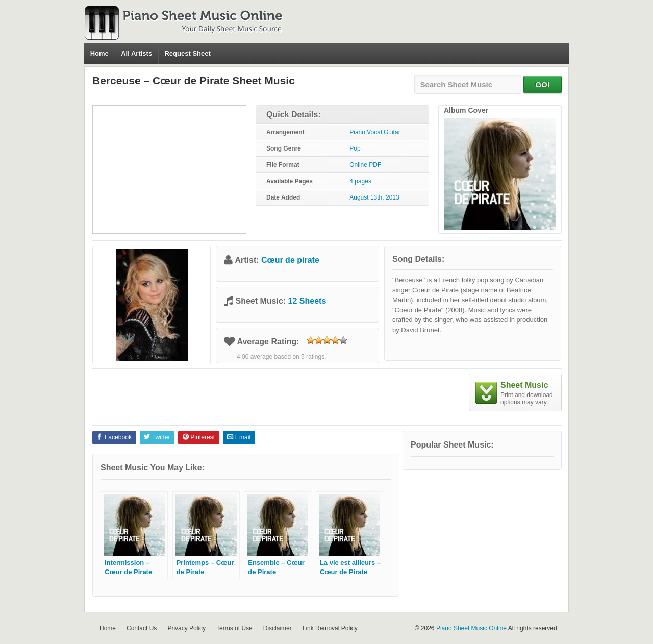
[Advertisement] (169, 169)
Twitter (157, 437)
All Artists (136, 53)
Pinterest (199, 437)
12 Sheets (307, 301)
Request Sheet (187, 53)
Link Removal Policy (330, 628)
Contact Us (142, 628)
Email (239, 437)
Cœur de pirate (290, 260)
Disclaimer (278, 628)
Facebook (114, 437)
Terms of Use (234, 628)
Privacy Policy (186, 628)
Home (99, 53)
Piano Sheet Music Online (471, 628)
